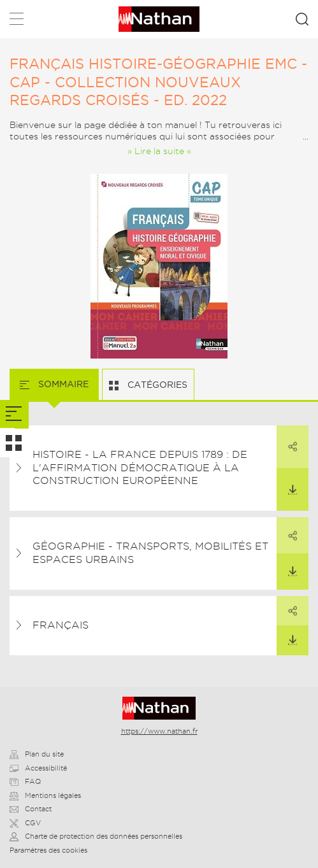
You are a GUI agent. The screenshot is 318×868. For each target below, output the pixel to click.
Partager (287, 439)
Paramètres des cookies (48, 850)
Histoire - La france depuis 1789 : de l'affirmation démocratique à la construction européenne (140, 468)
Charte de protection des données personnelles (96, 836)
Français (61, 625)
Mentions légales (45, 795)
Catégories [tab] (156, 385)
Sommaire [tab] (62, 384)
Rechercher (302, 19)
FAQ (25, 781)
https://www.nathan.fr (159, 731)
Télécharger (287, 481)
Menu (17, 21)
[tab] (14, 414)
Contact (31, 809)
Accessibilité (38, 768)
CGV (25, 823)
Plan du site (37, 754)
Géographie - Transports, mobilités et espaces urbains (150, 553)
